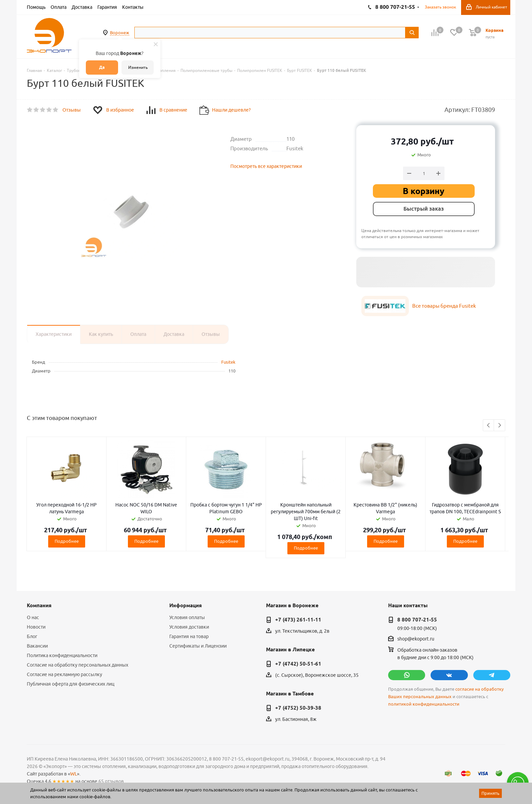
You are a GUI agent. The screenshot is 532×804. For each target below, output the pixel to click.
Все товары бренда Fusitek (444, 306)
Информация (186, 606)
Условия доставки (189, 627)
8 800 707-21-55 (417, 620)
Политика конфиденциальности (62, 655)
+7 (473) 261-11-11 (298, 620)
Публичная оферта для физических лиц (71, 684)
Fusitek (228, 362)
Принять (490, 793)
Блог (32, 636)
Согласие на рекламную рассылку (64, 674)
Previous (489, 426)
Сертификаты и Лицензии (198, 646)
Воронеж (120, 33)
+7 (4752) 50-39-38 (298, 708)
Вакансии (37, 646)
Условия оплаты (187, 617)
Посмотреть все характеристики (266, 166)
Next (500, 426)
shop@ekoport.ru (416, 639)
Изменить (138, 67)
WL (74, 774)
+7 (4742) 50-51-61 (298, 664)
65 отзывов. (112, 781)
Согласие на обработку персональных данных (78, 665)
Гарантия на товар (189, 636)
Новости (36, 627)
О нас (33, 617)
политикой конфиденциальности (424, 704)
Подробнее (67, 541)
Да (102, 67)
